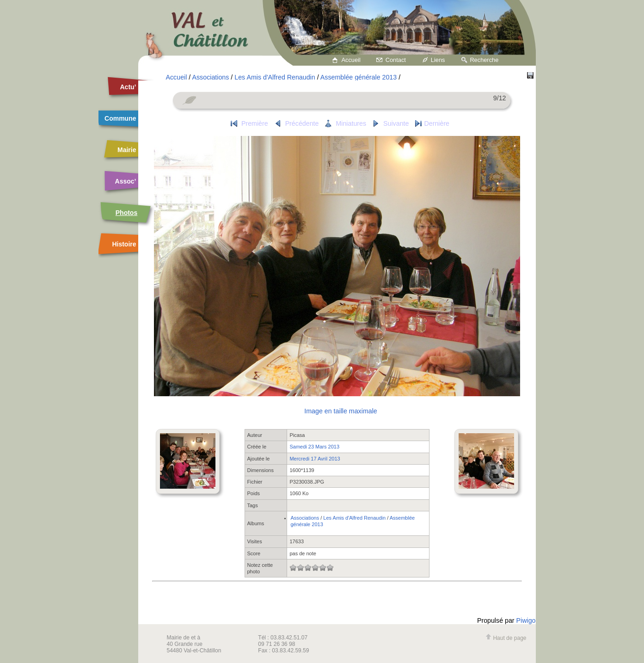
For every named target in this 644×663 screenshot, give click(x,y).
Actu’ (128, 87)
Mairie (127, 150)
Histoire (124, 244)
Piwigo (526, 620)
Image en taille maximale (340, 411)
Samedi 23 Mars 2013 (314, 447)
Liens (438, 60)
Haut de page (506, 638)
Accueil (351, 60)
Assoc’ (126, 181)
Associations (210, 77)
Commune (120, 118)
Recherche (484, 60)
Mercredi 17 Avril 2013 (315, 459)
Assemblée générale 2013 (359, 77)
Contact (396, 60)
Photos (126, 213)
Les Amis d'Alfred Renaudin (275, 77)
